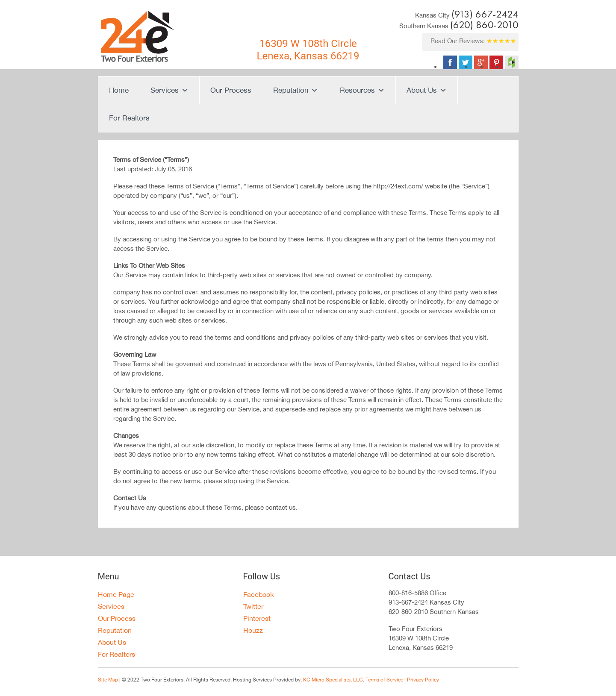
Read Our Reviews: (473, 41)
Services (169, 90)
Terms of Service (384, 680)
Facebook (258, 594)
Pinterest (257, 618)
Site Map (108, 680)
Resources (362, 90)
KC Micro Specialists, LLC (333, 680)
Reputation (296, 90)
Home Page (116, 594)
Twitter (253, 606)
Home (119, 90)
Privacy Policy (422, 680)
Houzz (253, 630)
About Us (427, 90)
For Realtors (129, 118)
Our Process (231, 90)
